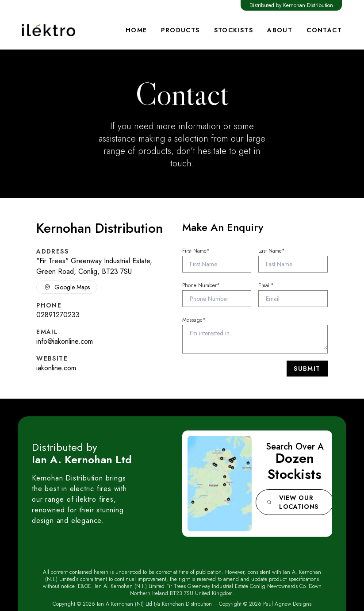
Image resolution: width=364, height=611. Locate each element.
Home (136, 30)
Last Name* (272, 251)
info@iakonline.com (65, 341)
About (280, 30)
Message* (194, 320)
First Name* (196, 251)
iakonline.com (56, 368)
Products (180, 30)
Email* (266, 285)
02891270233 (58, 315)
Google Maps (67, 287)
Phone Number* (201, 285)
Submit (307, 369)
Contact (324, 30)
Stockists (234, 30)
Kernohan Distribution (308, 5)
